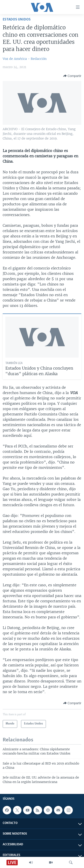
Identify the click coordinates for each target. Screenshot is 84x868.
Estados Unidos (17, 19)
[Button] (72, 76)
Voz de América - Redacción (25, 59)
